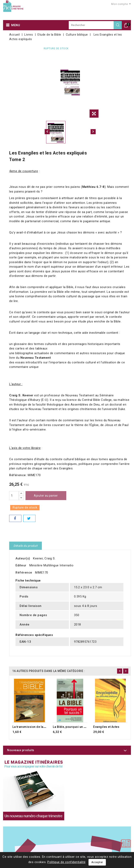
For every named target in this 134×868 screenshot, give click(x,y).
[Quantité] (14, 496)
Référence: (18, 475)
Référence (24, 573)
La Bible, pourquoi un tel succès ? (77, 727)
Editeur (21, 565)
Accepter (97, 862)
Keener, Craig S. (44, 558)
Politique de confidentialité (66, 862)
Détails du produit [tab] (25, 546)
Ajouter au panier (46, 496)
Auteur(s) (23, 558)
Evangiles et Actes (106, 727)
